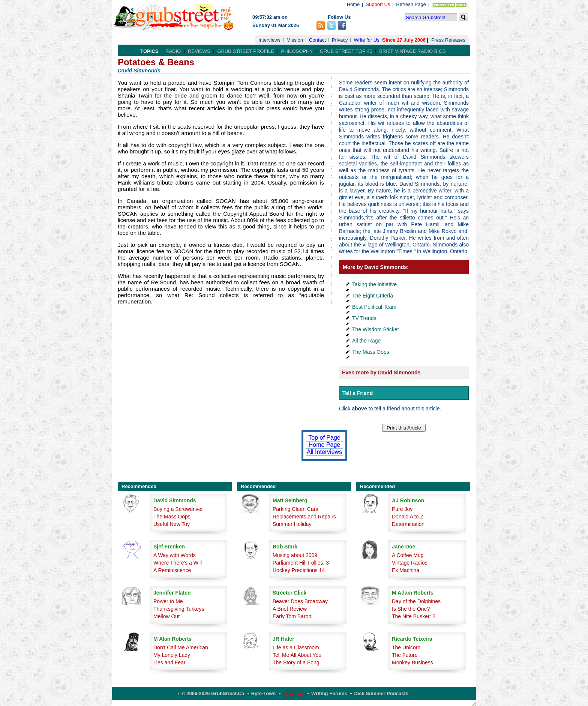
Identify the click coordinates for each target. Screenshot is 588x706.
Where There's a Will (178, 563)
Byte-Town (263, 693)
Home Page (325, 445)
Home (353, 4)
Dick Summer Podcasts (381, 693)
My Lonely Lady (172, 655)
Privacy (340, 40)
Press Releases (448, 40)
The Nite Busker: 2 (414, 616)
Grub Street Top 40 (346, 51)
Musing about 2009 (295, 555)
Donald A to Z (408, 517)
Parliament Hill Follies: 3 (301, 563)
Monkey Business (412, 662)
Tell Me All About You (297, 655)
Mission (295, 40)
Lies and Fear (169, 662)
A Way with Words (175, 555)
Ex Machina (406, 570)
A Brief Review (290, 609)
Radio (173, 51)
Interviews (269, 40)
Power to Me (168, 601)
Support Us (378, 4)
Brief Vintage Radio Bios (412, 51)
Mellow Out (166, 616)
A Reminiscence (172, 570)
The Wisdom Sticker (376, 329)
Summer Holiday (292, 524)
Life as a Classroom (296, 647)
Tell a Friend (358, 393)
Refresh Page (411, 4)
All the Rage (366, 341)
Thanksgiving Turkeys (179, 609)
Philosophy (297, 51)
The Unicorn (406, 647)
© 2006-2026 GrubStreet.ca (213, 693)
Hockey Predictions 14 (299, 570)
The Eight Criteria (373, 296)
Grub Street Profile (245, 51)
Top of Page (324, 438)
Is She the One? (411, 609)
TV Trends (364, 318)
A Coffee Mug (408, 555)
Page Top (294, 693)
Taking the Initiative (374, 284)
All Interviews (324, 452)
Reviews (199, 51)
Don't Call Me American (181, 647)
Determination (408, 524)
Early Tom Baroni (292, 616)
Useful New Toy (172, 524)
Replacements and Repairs (304, 517)
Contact (317, 40)
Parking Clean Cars (295, 509)
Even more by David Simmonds (381, 373)
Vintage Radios (410, 563)
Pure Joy (402, 509)
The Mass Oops (371, 352)
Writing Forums (329, 693)
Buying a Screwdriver (178, 509)
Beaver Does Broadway (300, 601)
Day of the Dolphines (416, 601)
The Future (405, 655)
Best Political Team (374, 307)
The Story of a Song (296, 662)
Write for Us (366, 40)
